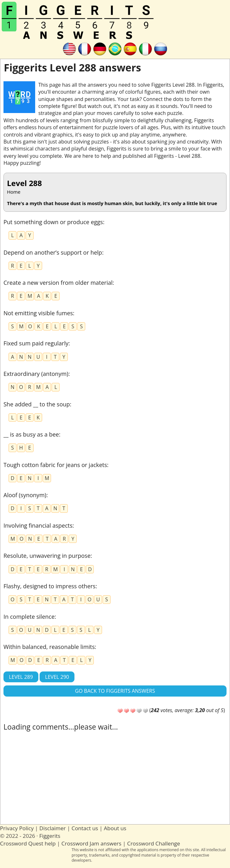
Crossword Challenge (153, 843)
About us (115, 828)
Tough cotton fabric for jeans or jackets (55, 465)
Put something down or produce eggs (53, 222)
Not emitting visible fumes (38, 313)
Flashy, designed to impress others (49, 586)
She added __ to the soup (37, 404)
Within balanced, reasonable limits (49, 647)
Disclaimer (52, 828)
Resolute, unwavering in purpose (47, 556)
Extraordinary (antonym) (36, 374)
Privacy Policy (17, 828)
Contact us (85, 828)
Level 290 (57, 677)
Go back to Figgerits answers (115, 691)
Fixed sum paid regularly (36, 343)
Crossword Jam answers (91, 843)
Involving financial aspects (38, 525)
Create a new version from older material (58, 283)
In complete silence (29, 617)
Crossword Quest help (28, 843)
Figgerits (50, 836)
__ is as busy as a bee (31, 434)
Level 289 (21, 677)
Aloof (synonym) (25, 495)
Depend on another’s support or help (53, 252)
